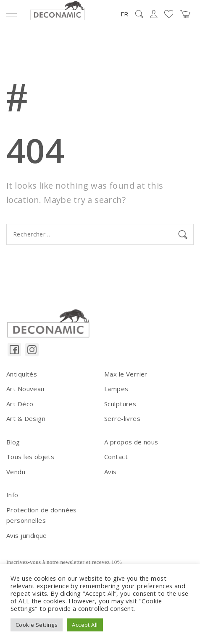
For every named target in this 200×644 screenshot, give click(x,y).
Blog (13, 442)
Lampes (116, 389)
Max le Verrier (126, 374)
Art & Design (26, 418)
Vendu (16, 472)
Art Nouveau (25, 389)
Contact (116, 457)
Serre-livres (122, 418)
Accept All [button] (85, 625)
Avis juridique (27, 535)
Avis (111, 472)
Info (12, 495)
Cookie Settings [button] (37, 625)
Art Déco (20, 404)
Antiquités (22, 374)
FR (124, 14)
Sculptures (120, 404)
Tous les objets (30, 457)
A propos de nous (131, 442)
